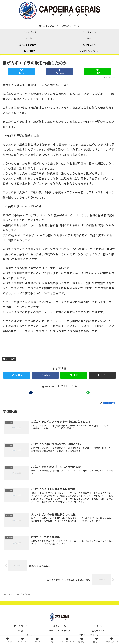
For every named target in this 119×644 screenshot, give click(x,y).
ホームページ (21, 627)
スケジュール (59, 627)
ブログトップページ (89, 636)
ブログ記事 (9, 359)
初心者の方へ (98, 631)
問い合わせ (30, 636)
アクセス (98, 627)
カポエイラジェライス (59, 631)
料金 (21, 631)
